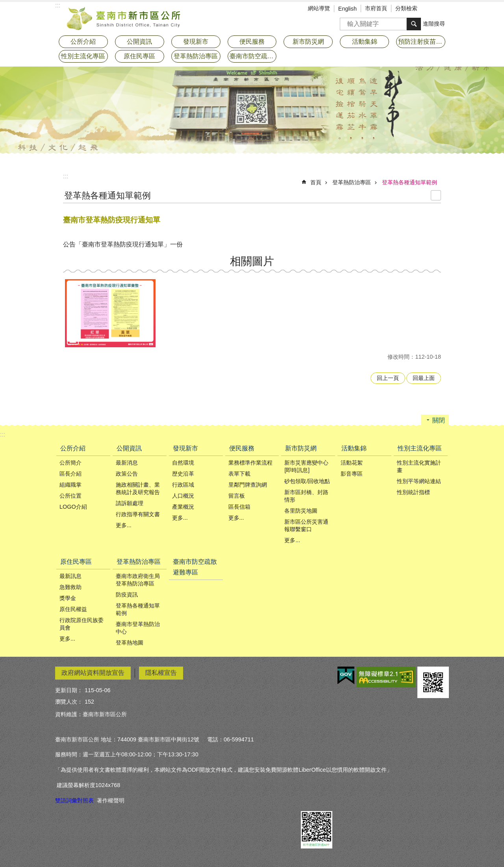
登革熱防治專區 (352, 182)
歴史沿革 (183, 474)
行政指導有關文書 (138, 514)
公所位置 (70, 496)
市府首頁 (376, 8)
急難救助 (70, 587)
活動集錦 (354, 448)
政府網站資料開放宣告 (93, 673)
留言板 (237, 496)
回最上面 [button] (424, 378)
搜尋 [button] (414, 24)
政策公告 (127, 474)
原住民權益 (73, 609)
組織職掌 (70, 485)
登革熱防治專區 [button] (196, 56)
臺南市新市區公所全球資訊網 (124, 18)
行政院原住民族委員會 (82, 624)
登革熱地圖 (130, 643)
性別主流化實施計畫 (419, 466)
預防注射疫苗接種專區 (422, 42)
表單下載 (239, 474)
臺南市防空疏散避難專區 (253, 56)
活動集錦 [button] (365, 42)
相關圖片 (252, 261)
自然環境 (183, 463)
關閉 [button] (439, 420)
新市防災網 (301, 448)
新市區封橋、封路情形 (306, 496)
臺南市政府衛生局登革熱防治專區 (138, 580)
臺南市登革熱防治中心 (138, 628)
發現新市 (185, 448)
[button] (110, 313)
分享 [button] (443, 9)
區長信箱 (239, 507)
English (347, 9)
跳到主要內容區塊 (4, 4)
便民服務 (242, 448)
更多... (124, 525)
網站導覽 (319, 8)
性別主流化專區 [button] (83, 56)
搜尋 (346, 21)
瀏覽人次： (69, 702)
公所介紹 (73, 448)
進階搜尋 (434, 24)
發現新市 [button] (196, 42)
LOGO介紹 (73, 507)
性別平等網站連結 (419, 481)
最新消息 (127, 463)
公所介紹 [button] (83, 42)
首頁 (316, 182)
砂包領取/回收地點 (307, 481)
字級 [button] (431, 9)
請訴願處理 (130, 503)
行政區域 (183, 485)
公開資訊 (129, 448)
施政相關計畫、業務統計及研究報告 (138, 488)
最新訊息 (70, 576)
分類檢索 (406, 8)
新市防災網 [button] (308, 42)
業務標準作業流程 (250, 463)
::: (66, 176)
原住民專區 (76, 562)
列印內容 (436, 195)
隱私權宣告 (161, 673)
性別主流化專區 (420, 448)
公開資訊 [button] (139, 42)
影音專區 (352, 474)
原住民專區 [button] (139, 56)
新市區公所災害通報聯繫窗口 (306, 525)
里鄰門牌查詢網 (248, 485)
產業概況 (183, 507)
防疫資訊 (127, 595)
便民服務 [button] (252, 42)
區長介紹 (70, 474)
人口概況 (183, 496)
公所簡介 (70, 463)
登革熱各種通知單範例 (409, 182)
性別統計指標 (413, 492)
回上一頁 (388, 378)
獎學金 (68, 598)
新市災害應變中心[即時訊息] (306, 466)
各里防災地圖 (301, 511)
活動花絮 (352, 463)
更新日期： (69, 690)
